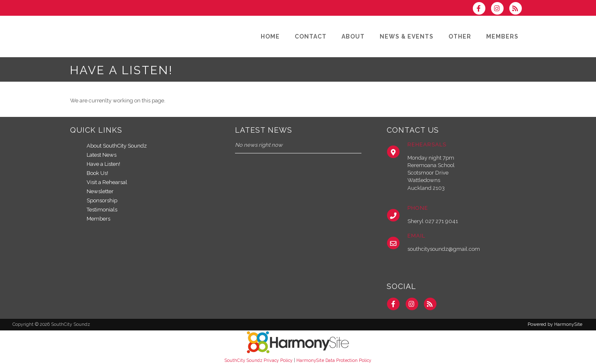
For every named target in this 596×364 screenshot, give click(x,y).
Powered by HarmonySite (555, 324)
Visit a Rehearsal (107, 182)
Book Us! (97, 173)
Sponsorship (102, 200)
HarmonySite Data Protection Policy (334, 360)
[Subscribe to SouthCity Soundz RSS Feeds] (517, 9)
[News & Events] (407, 36)
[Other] (460, 36)
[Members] (502, 36)
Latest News (102, 155)
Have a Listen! (103, 164)
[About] (353, 36)
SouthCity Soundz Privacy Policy (259, 360)
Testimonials (102, 210)
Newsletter (100, 191)
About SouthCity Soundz (117, 146)
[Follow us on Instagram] (500, 9)
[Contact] (311, 36)
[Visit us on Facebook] (481, 9)
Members (98, 219)
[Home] (270, 36)
